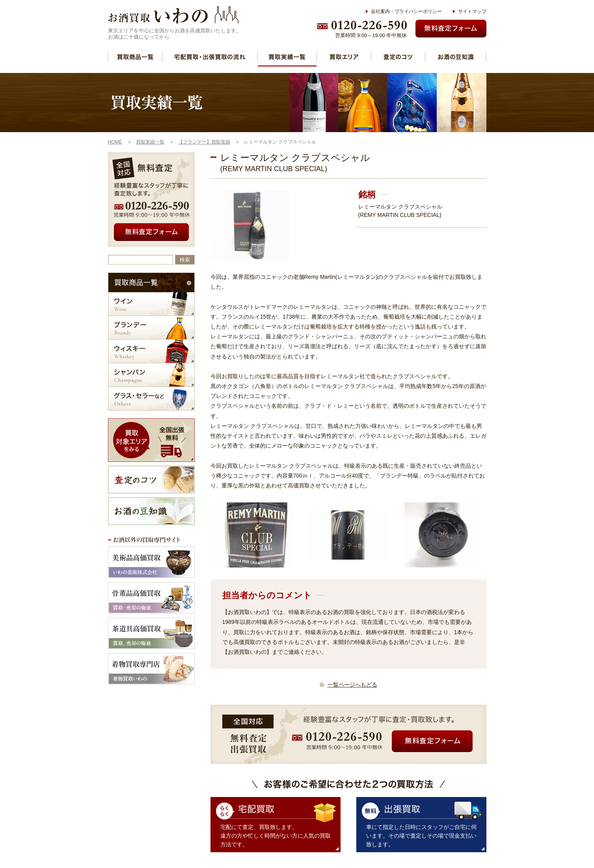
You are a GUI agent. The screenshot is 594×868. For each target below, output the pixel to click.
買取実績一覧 (287, 57)
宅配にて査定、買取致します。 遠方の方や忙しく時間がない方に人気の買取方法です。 (276, 836)
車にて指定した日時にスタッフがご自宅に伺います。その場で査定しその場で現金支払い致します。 (421, 836)
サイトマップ (472, 11)
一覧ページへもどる (352, 685)
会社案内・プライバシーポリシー (406, 11)
